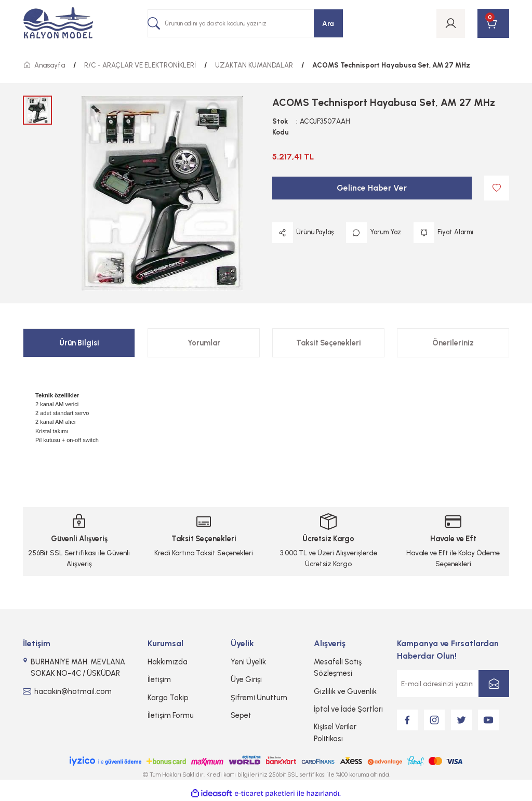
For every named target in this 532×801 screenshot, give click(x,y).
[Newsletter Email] (453, 684)
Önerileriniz (453, 343)
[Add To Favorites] (497, 188)
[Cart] (493, 23)
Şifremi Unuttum (259, 698)
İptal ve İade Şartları (348, 709)
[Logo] (58, 24)
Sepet (241, 715)
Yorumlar (204, 343)
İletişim (159, 679)
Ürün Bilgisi (79, 343)
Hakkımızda (168, 662)
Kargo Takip (168, 698)
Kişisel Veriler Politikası (335, 732)
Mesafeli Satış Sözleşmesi (338, 667)
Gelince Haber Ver (372, 188)
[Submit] (494, 684)
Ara (328, 23)
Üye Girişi (246, 679)
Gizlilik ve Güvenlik (345, 691)
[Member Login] (451, 23)
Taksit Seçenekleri (329, 343)
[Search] (245, 23)
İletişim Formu (171, 715)
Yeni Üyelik (248, 662)
